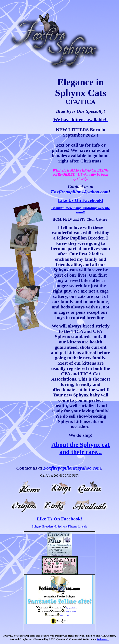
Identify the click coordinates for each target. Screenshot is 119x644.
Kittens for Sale (57, 608)
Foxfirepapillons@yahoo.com (80, 192)
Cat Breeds (57, 612)
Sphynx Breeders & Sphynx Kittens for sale (60, 526)
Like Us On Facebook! (81, 200)
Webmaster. (103, 639)
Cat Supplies (52, 615)
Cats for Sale (44, 608)
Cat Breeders (45, 612)
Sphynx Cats (64, 615)
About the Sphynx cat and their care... (81, 448)
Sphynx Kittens (72, 608)
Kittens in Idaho (70, 612)
